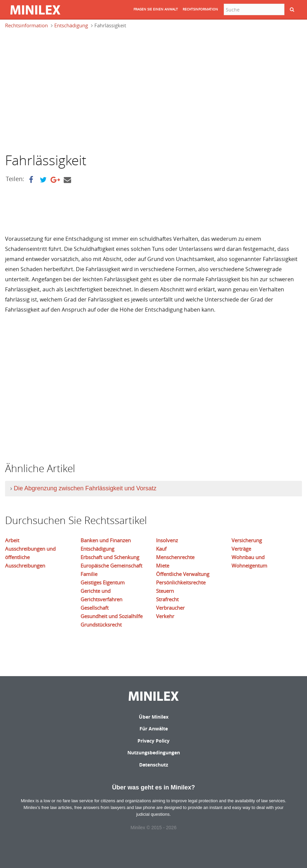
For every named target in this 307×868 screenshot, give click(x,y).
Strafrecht (167, 599)
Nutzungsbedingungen (154, 753)
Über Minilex (154, 717)
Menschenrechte (175, 557)
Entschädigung (71, 25)
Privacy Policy (153, 741)
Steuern (165, 591)
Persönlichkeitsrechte (181, 582)
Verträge (241, 549)
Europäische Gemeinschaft (111, 566)
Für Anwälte (154, 729)
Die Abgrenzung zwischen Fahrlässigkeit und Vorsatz (85, 488)
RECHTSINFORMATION (200, 9)
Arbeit (12, 540)
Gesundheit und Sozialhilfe (112, 616)
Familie (89, 574)
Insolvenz (167, 540)
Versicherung (247, 540)
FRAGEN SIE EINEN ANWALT (156, 9)
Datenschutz (154, 765)
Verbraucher (170, 608)
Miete (163, 566)
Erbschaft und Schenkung (110, 557)
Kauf (161, 549)
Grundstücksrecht (101, 625)
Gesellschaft (95, 608)
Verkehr (165, 616)
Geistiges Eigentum (103, 582)
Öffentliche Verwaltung (183, 574)
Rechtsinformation (26, 25)
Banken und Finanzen (106, 540)
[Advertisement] (62, 90)
